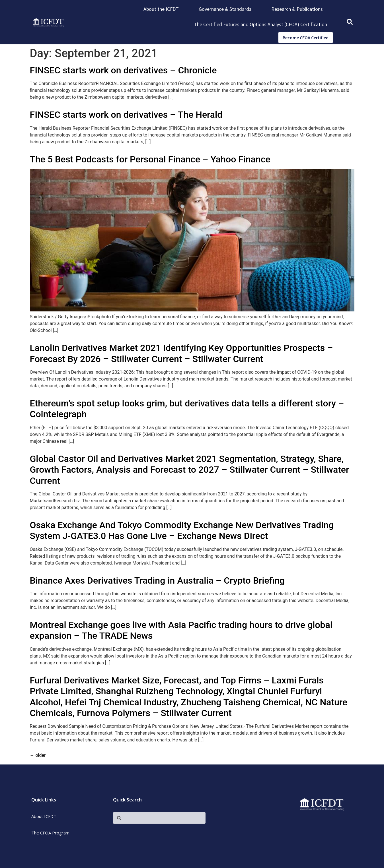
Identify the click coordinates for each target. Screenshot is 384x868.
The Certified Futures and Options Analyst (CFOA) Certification (260, 24)
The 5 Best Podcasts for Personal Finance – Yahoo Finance (150, 159)
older (38, 755)
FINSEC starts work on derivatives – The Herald (126, 115)
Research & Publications (297, 9)
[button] (350, 22)
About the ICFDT (161, 9)
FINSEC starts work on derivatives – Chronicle (123, 70)
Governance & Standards (225, 9)
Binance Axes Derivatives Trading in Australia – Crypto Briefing (157, 580)
